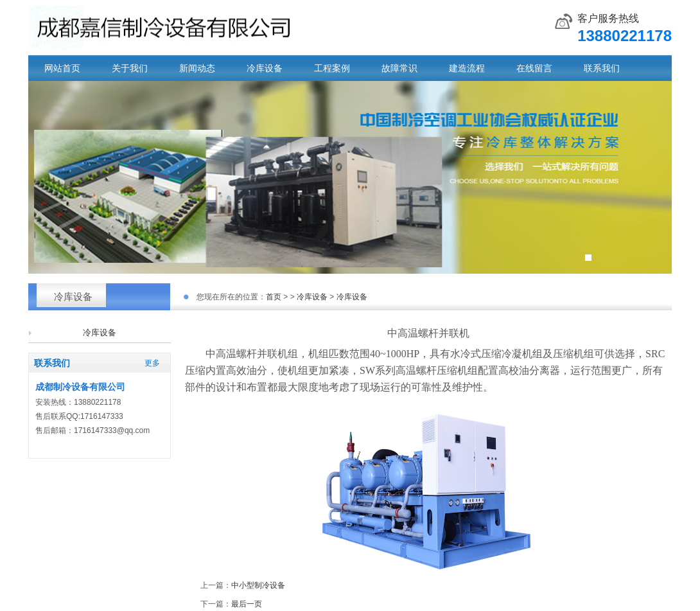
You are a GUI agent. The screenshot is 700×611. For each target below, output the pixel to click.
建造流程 (467, 68)
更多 (152, 363)
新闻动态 (197, 68)
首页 (274, 297)
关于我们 (130, 68)
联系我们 (602, 68)
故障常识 (399, 68)
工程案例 (332, 68)
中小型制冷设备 (258, 585)
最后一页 (247, 604)
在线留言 (534, 68)
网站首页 (62, 68)
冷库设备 (265, 68)
